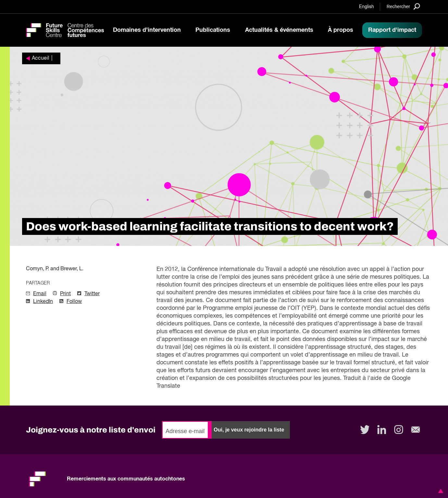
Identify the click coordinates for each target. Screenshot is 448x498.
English (367, 7)
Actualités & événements (279, 30)
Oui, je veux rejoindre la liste (249, 430)
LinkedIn (43, 302)
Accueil (41, 58)
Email (40, 294)
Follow (74, 302)
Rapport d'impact (392, 30)
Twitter (92, 294)
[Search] (403, 6)
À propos (341, 30)
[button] (440, 491)
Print (65, 294)
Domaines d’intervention (147, 30)
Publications (213, 30)
